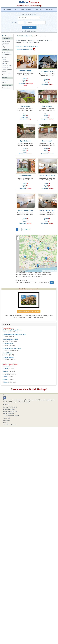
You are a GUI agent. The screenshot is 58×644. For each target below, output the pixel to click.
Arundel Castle (7, 353)
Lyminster (6, 374)
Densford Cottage (25, 71)
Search (29, 28)
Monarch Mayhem (9, 413)
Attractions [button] (7, 9)
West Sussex (6, 36)
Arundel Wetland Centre (10, 339)
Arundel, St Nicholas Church (12, 348)
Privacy (6, 423)
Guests (15, 23)
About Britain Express (10, 425)
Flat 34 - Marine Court (25, 210)
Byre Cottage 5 (47, 141)
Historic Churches (7, 65)
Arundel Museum (8, 344)
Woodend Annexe (25, 176)
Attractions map (7, 54)
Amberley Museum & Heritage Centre (14, 335)
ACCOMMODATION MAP (25, 49)
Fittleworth (6, 382)
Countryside (5, 61)
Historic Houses (6, 67)
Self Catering (6, 88)
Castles (4, 59)
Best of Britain (50, 9)
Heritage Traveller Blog (10, 407)
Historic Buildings (7, 69)
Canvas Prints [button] (39, 9)
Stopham (5, 379)
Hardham (6, 371)
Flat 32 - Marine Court (47, 176)
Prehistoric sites (6, 73)
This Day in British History (11, 416)
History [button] (16, 9)
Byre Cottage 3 (25, 141)
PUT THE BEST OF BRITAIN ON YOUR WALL (29, 311)
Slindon (5, 377)
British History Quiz (9, 409)
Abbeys (4, 58)
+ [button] (18, 237)
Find (17, 282)
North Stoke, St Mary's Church (26, 36)
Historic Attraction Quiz (10, 411)
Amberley (6, 366)
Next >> (28, 229)
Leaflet (43, 271)
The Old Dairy (25, 106)
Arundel (5, 369)
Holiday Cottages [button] (26, 9)
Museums (5, 71)
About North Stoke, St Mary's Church (27, 46)
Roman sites (5, 75)
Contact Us (7, 421)
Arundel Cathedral (8, 358)
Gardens (4, 63)
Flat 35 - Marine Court (47, 210)
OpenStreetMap (49, 271)
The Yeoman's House (47, 71)
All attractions (6, 52)
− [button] (18, 239)
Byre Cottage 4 (47, 106)
